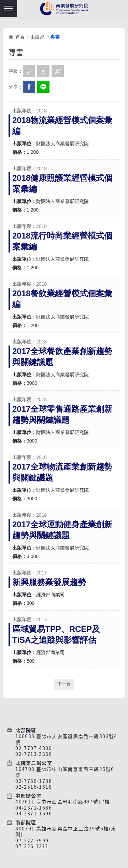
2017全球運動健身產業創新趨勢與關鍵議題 (62, 530)
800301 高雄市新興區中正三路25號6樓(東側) (66, 832)
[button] (9, 9)
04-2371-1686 (34, 808)
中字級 (43, 71)
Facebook (29, 87)
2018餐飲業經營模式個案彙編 (62, 299)
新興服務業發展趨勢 (49, 582)
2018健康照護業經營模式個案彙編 (62, 183)
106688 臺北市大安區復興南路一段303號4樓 (66, 739)
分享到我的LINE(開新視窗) (43, 87)
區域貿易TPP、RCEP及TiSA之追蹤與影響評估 (56, 634)
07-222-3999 (32, 841)
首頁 (20, 37)
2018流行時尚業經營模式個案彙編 (62, 241)
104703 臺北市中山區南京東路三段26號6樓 (65, 772)
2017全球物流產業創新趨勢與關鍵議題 (62, 472)
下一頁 (64, 684)
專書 (55, 37)
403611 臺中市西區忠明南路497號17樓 (63, 802)
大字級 (58, 71)
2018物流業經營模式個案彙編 (62, 126)
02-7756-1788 (34, 781)
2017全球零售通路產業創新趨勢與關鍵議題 (62, 414)
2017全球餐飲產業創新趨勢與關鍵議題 (62, 357)
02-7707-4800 (34, 748)
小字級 (29, 71)
